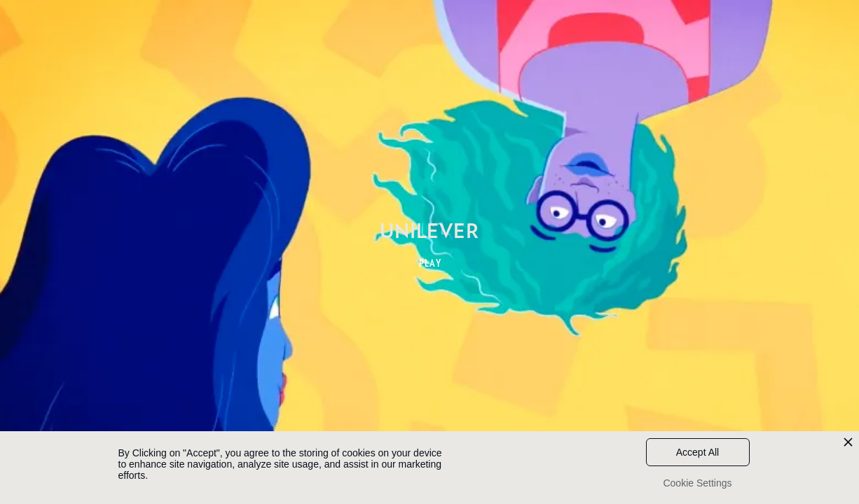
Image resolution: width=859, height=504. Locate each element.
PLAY (431, 263)
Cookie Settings (697, 483)
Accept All (697, 452)
